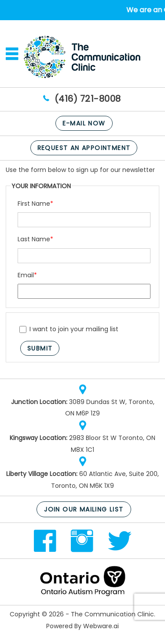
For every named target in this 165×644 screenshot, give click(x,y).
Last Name (35, 239)
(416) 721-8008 (88, 99)
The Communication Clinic (112, 614)
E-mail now (84, 123)
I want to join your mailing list (69, 329)
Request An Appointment (84, 148)
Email (27, 275)
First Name (35, 204)
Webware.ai (101, 626)
